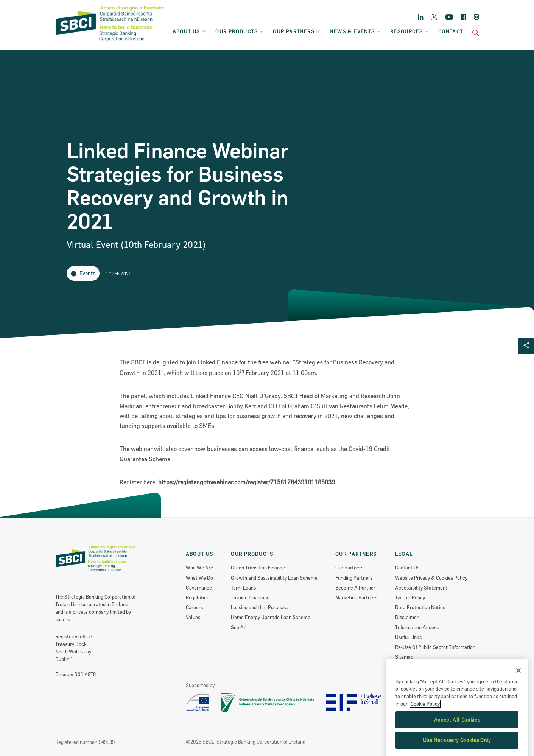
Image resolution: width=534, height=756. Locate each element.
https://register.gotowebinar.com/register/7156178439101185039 (247, 482)
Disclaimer (407, 617)
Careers (194, 607)
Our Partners (349, 568)
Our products (240, 31)
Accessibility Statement (421, 588)
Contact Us (407, 568)
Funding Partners (354, 578)
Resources (410, 31)
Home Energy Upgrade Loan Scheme (271, 617)
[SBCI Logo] (110, 42)
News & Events (355, 31)
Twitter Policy (410, 597)
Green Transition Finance (258, 568)
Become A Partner (355, 588)
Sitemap (404, 657)
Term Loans (243, 588)
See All (239, 627)
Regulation (198, 597)
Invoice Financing (250, 597)
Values (193, 617)
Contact (451, 31)
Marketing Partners (356, 597)
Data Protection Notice (420, 607)
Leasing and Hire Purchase (260, 607)
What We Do (199, 578)
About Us (190, 31)
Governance (199, 588)
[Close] (518, 689)
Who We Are (199, 568)
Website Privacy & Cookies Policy (431, 578)
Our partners (297, 31)
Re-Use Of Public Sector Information (435, 647)
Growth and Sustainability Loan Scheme (274, 578)
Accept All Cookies (457, 739)
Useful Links (408, 637)
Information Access (417, 627)
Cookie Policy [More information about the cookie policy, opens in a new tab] (425, 723)
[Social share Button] (526, 346)
